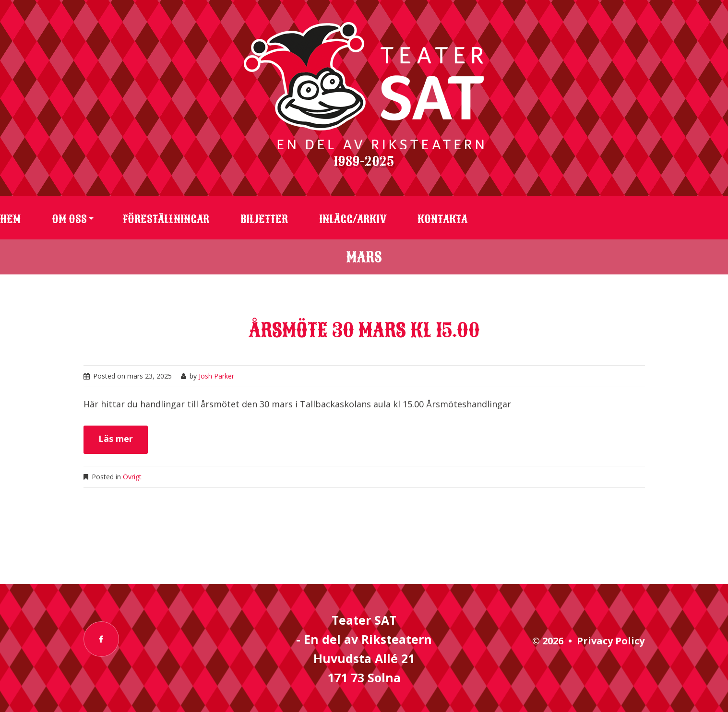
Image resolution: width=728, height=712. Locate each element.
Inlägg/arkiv (353, 219)
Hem (10, 219)
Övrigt (132, 477)
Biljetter (264, 219)
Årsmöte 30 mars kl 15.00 (364, 330)
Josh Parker (216, 376)
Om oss (69, 219)
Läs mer (116, 439)
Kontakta (442, 219)
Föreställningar (166, 219)
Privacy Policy (611, 641)
